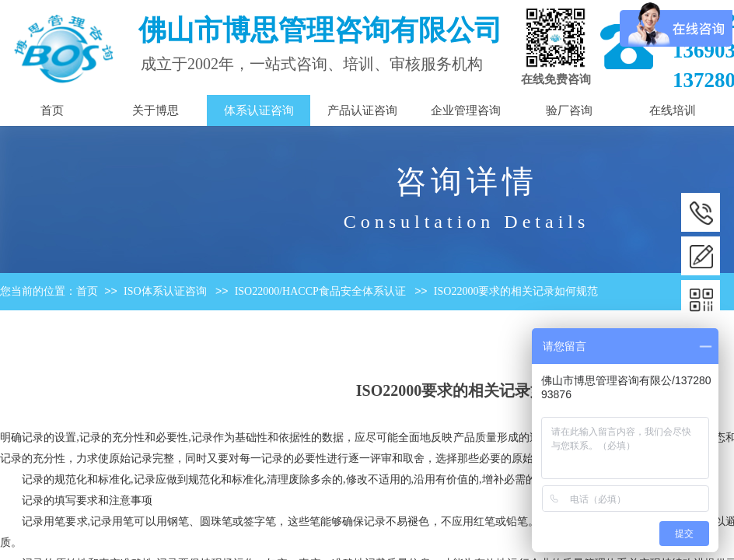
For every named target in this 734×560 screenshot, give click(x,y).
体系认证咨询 (259, 110)
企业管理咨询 (466, 110)
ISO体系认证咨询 (165, 291)
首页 (87, 291)
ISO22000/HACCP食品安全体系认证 (320, 291)
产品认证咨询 (362, 110)
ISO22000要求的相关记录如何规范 (516, 291)
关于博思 (156, 110)
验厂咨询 (569, 110)
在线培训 (673, 110)
